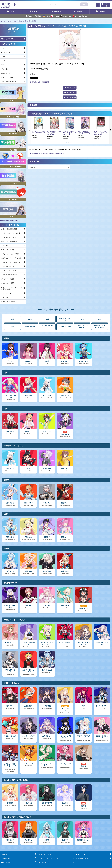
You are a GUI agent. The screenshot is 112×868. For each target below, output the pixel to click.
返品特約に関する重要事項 (40, 82)
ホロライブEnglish (65, 327)
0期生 (12, 319)
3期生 (82, 319)
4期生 (100, 319)
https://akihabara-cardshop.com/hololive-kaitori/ (47, 153)
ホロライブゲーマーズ (65, 319)
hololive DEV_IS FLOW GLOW (100, 327)
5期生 (12, 327)
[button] (98, 5)
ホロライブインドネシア (47, 327)
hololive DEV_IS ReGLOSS (82, 327)
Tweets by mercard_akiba (10, 221)
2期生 (47, 319)
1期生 (30, 319)
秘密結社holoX (30, 327)
